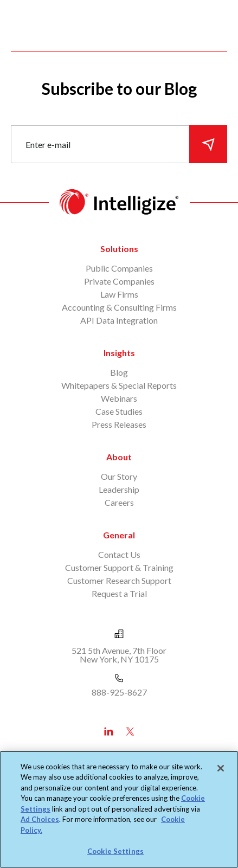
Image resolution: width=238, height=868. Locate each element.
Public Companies (119, 268)
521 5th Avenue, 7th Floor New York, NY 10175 (119, 655)
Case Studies (119, 411)
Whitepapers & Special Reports (119, 385)
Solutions (119, 249)
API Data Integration (119, 320)
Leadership (119, 489)
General (119, 535)
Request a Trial (119, 593)
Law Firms (119, 294)
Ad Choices (40, 819)
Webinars (119, 398)
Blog (119, 372)
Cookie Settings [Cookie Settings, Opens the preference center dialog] (115, 851)
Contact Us (119, 554)
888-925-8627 (119, 692)
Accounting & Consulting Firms (119, 307)
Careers (119, 502)
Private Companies (119, 281)
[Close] (221, 768)
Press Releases (119, 424)
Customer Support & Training (119, 567)
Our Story (119, 476)
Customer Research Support (119, 580)
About (119, 457)
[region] (119, 809)
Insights (119, 353)
